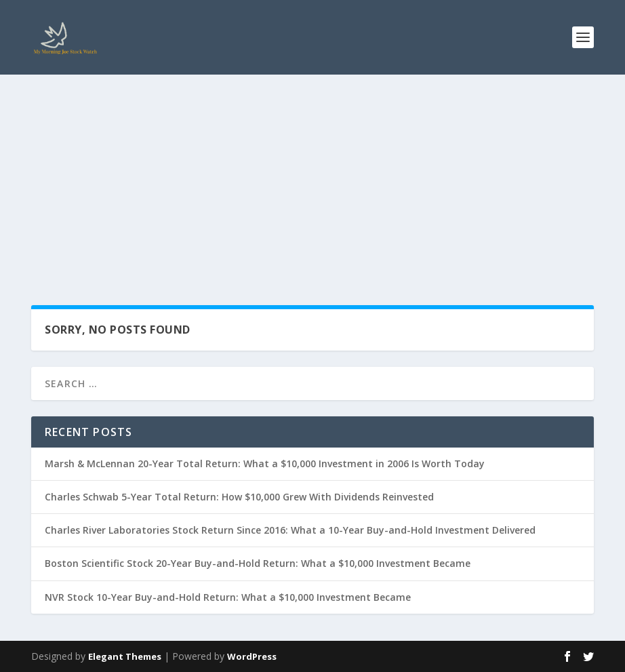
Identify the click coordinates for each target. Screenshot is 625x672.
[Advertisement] (312, 176)
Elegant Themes (125, 656)
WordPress (252, 656)
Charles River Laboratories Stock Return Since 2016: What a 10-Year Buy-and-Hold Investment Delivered (290, 530)
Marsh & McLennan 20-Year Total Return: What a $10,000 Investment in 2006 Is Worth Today (265, 463)
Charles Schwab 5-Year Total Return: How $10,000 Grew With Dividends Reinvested (239, 497)
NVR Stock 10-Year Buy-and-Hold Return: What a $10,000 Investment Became (228, 597)
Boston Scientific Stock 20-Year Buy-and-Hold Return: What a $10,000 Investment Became (258, 563)
